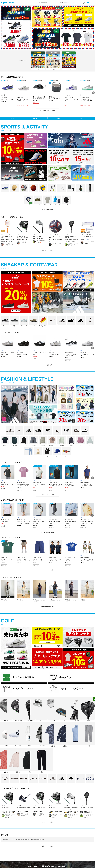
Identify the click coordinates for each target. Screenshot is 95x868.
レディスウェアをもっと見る (47, 532)
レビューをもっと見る (47, 251)
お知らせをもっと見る (47, 846)
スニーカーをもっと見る (48, 365)
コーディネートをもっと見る (47, 607)
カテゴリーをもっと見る (48, 209)
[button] (93, 93)
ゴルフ (82, 118)
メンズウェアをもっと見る (47, 495)
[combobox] (48, 3)
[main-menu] (93, 3)
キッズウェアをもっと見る (47, 570)
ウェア (59, 118)
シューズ (35, 118)
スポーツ (12, 118)
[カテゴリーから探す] (67, 3)
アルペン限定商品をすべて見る (48, 110)
